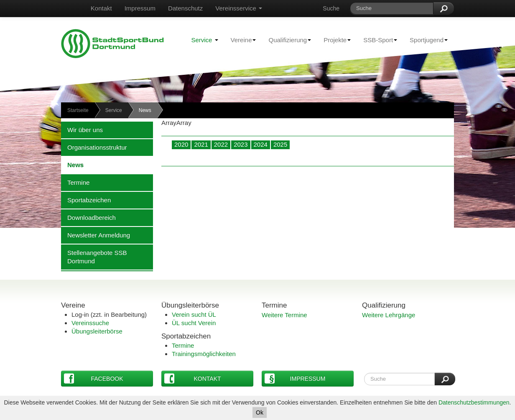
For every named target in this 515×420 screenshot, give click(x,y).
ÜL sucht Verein (194, 323)
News (72, 165)
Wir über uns (82, 130)
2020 (181, 144)
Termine (75, 182)
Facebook (94, 378)
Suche (331, 8)
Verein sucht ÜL (194, 314)
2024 (261, 144)
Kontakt (101, 8)
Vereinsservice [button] (239, 8)
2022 (221, 144)
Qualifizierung (287, 40)
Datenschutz (185, 8)
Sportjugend (426, 40)
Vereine (240, 40)
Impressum (140, 8)
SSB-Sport (377, 40)
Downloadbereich (88, 217)
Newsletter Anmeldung (96, 235)
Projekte (334, 40)
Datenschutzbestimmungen (474, 402)
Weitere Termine (284, 315)
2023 (241, 144)
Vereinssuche (90, 323)
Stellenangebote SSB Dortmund (94, 257)
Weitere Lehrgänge (389, 315)
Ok (260, 412)
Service (204, 40)
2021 (201, 144)
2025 (280, 144)
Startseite (78, 110)
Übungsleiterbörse (97, 331)
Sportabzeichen (86, 200)
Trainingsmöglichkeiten (204, 354)
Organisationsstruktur (94, 147)
